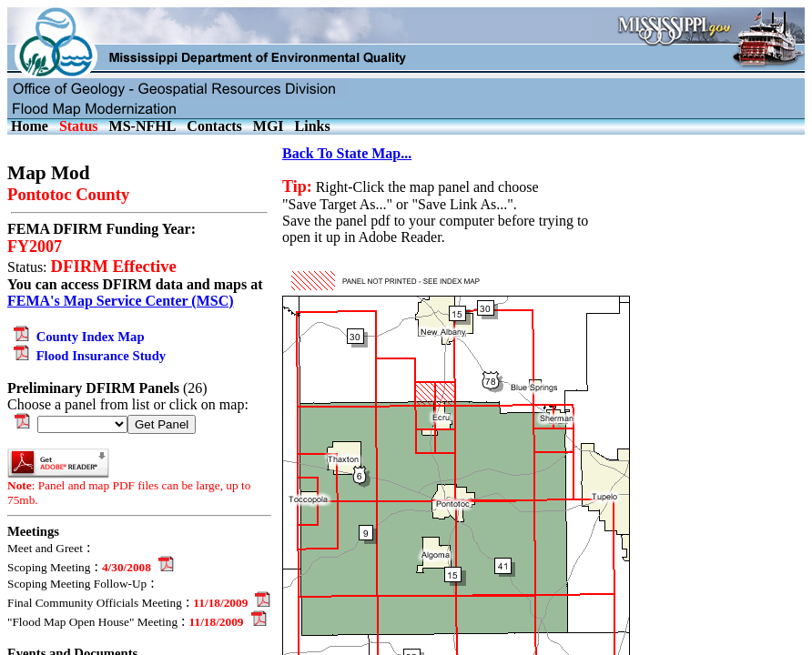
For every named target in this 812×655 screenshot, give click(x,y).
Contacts (214, 126)
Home (30, 126)
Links (313, 126)
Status (79, 126)
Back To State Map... (347, 153)
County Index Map (76, 337)
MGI (269, 126)
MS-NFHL (143, 126)
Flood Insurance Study (86, 356)
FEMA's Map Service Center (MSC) (121, 301)
